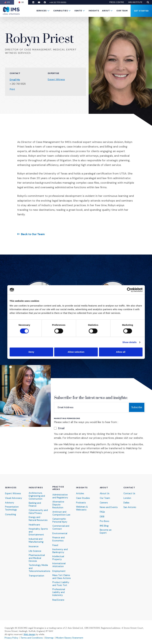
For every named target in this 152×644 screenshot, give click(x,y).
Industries (36, 484)
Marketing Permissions (67, 418)
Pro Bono (104, 518)
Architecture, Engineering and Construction (37, 492)
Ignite (78, 11)
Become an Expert (106, 529)
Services (41, 11)
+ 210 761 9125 (18, 84)
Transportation (37, 578)
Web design (29, 635)
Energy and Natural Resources (35, 517)
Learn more (75, 452)
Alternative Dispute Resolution (58, 501)
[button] (148, 2)
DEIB (102, 513)
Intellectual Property (58, 556)
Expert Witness (56, 80)
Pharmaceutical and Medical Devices (37, 560)
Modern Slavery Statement (70, 638)
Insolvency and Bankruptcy (60, 549)
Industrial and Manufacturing (36, 541)
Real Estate (59, 600)
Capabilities (60, 11)
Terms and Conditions (32, 638)
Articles (80, 490)
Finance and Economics (59, 537)
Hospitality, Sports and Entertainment (36, 533)
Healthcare (35, 525)
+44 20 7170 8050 (61, 2)
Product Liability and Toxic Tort (61, 583)
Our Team (122, 11)
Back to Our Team (33, 234)
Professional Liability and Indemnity (59, 592)
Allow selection (76, 352)
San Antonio (130, 504)
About (106, 11)
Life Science (35, 552)
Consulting (11, 511)
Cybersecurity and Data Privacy (38, 509)
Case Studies (83, 495)
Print (12, 89)
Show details (129, 342)
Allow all (121, 352)
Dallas (126, 499)
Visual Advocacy (14, 495)
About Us (105, 490)
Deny (31, 352)
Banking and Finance (35, 501)
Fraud (55, 543)
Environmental (60, 531)
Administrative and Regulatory (60, 493)
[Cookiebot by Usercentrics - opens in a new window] (129, 290)
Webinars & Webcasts (82, 505)
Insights (94, 11)
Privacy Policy (11, 638)
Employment (59, 570)
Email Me (15, 80)
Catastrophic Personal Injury (60, 518)
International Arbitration (59, 564)
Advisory (10, 499)
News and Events (109, 504)
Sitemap (49, 638)
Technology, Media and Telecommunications (40, 570)
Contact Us (130, 490)
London (127, 495)
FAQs (103, 509)
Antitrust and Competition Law (61, 510)
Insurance (34, 548)
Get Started (141, 11)
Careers (104, 499)
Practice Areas (58, 484)
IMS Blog (104, 523)
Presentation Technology (12, 505)
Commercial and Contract (61, 525)
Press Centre (117, 2)
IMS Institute (135, 2)
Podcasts (81, 499)
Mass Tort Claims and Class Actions (62, 576)
